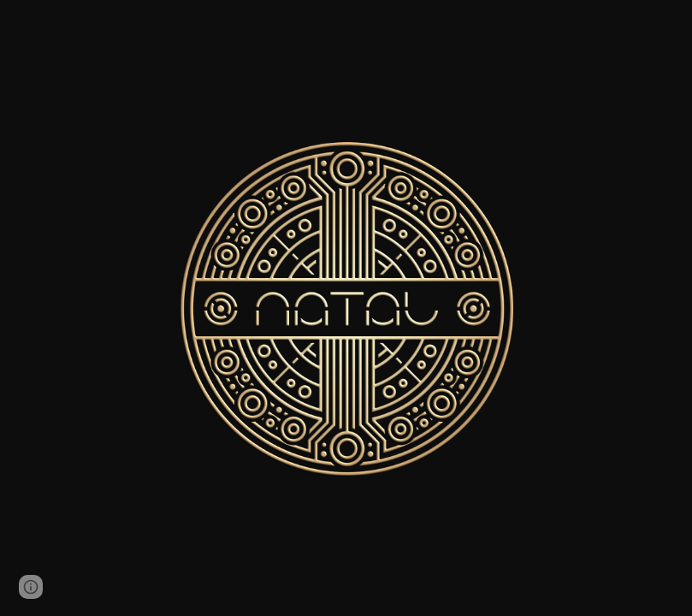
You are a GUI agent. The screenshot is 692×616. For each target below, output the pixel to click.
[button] (31, 587)
